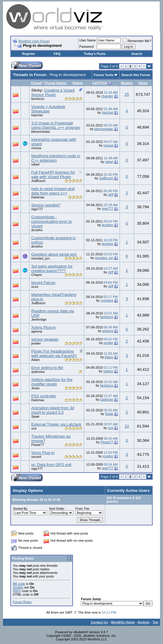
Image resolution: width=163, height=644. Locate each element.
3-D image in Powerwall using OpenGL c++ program (56, 125)
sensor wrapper (45, 339)
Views (143, 83)
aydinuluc (38, 372)
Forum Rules (22, 602)
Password (87, 47)
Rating (78, 83)
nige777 (37, 209)
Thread (36, 83)
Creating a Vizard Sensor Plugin (53, 92)
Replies (127, 83)
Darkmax (38, 197)
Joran (35, 388)
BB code (19, 584)
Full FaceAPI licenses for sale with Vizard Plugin (53, 174)
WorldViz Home (123, 622)
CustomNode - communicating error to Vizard (51, 221)
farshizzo (38, 99)
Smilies (18, 587)
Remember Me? (137, 41)
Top (155, 622)
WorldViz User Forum (34, 41)
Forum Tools (104, 75)
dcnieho (37, 230)
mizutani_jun (40, 258)
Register (29, 54)
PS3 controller (44, 396)
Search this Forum (136, 75)
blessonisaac (41, 132)
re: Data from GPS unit (51, 465)
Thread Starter (55, 83)
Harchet (37, 115)
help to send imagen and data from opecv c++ (53, 191)
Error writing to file (47, 368)
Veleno (108, 371)
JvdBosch (38, 181)
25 (127, 94)
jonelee (108, 456)
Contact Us (99, 622)
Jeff (111, 194)
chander (107, 96)
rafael (35, 164)
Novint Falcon (43, 283)
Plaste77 (38, 445)
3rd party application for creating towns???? (52, 268)
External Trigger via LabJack (56, 424)
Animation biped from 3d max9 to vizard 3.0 (53, 410)
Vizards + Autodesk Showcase (48, 109)
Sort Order (57, 509)
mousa (36, 148)
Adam (36, 360)
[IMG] (17, 591)
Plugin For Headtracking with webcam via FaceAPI (54, 353)
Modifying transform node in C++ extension (56, 158)
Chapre (37, 275)
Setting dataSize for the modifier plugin (52, 382)
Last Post (100, 83)
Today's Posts (95, 54)
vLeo (35, 287)
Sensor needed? (46, 205)
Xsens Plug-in (43, 327)
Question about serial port (54, 254)
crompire (107, 300)
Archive (144, 622)
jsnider (36, 343)
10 (127, 426)
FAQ (57, 54)
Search (137, 54)
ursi (34, 428)
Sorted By (20, 509)
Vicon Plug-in (43, 453)
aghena (37, 331)
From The (82, 509)
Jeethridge (39, 319)
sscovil (36, 457)
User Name (88, 40)
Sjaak (35, 416)
